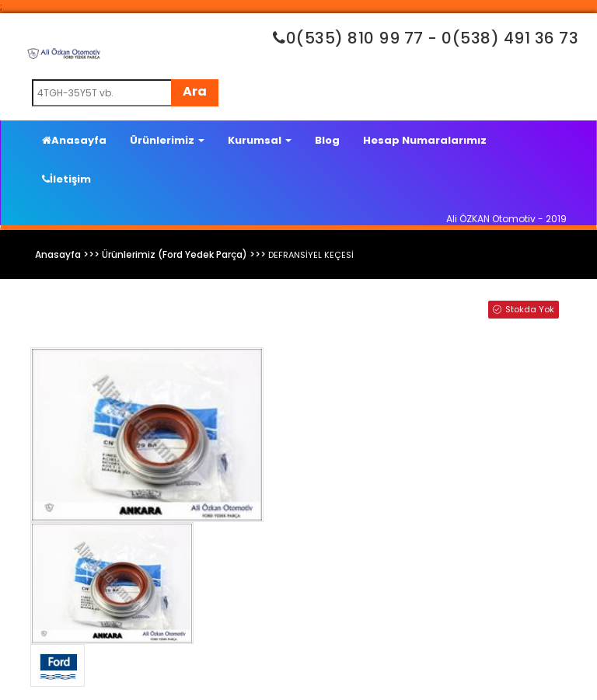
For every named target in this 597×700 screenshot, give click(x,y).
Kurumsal (260, 140)
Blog (327, 140)
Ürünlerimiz (167, 140)
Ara (195, 91)
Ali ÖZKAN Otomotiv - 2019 (506, 219)
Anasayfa (74, 140)
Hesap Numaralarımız (425, 140)
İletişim (66, 179)
